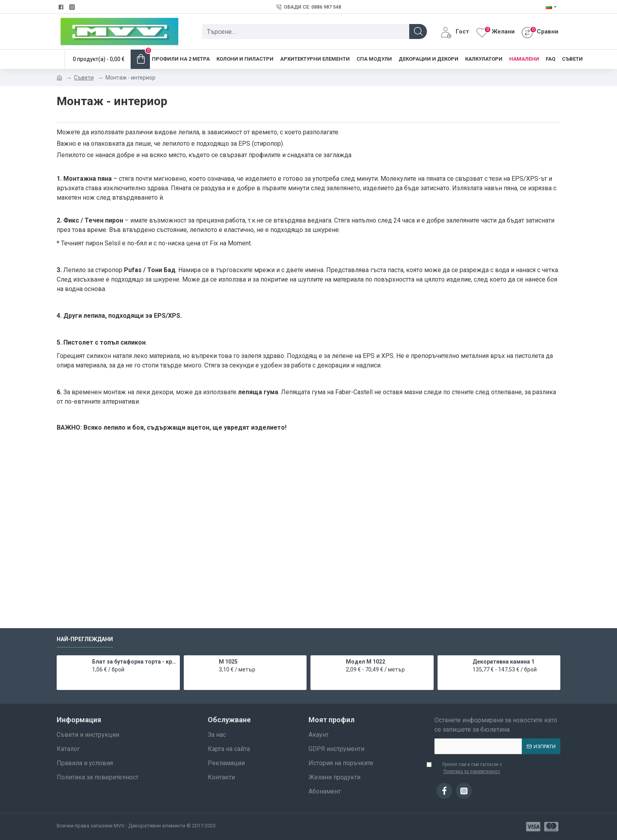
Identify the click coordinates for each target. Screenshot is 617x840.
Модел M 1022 (366, 662)
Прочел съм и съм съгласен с (468, 768)
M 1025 (228, 662)
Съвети (84, 78)
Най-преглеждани (85, 639)
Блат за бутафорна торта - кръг (135, 662)
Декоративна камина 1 (503, 662)
